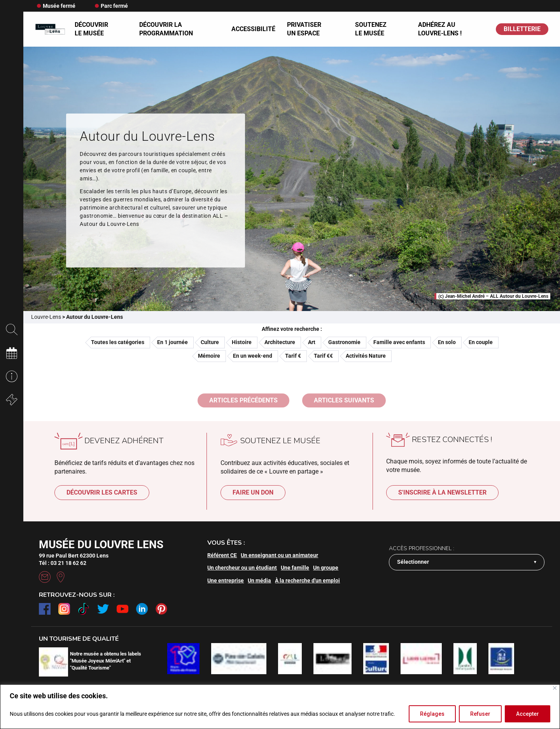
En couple (481, 342)
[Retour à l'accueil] (50, 29)
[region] (280, 707)
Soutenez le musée (371, 29)
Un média (259, 580)
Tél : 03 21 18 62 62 (63, 563)
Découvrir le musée (91, 29)
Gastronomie (344, 342)
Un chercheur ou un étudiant (242, 568)
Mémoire (209, 356)
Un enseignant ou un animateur (279, 555)
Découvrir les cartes (102, 492)
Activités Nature (366, 356)
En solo (447, 342)
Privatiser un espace (304, 29)
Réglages (432, 714)
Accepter (528, 714)
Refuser (480, 714)
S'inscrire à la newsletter (442, 492)
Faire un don (253, 492)
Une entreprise (226, 580)
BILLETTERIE (522, 29)
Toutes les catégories (118, 342)
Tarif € (293, 356)
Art (312, 342)
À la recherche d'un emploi (307, 580)
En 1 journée (172, 342)
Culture (210, 342)
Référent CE (222, 555)
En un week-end (253, 356)
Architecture (280, 342)
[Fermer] (555, 688)
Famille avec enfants (399, 342)
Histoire (242, 342)
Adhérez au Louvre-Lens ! (440, 29)
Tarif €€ (323, 356)
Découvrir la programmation (166, 29)
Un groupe (326, 568)
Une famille (295, 568)
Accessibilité (253, 29)
